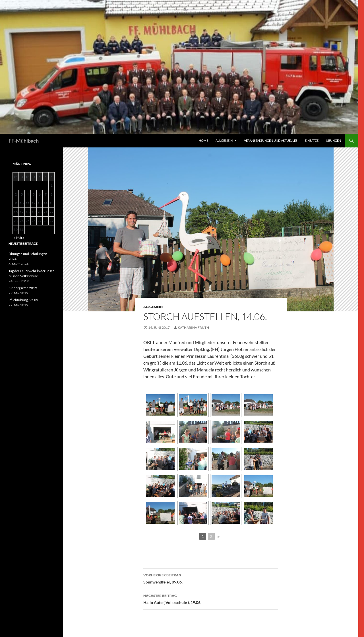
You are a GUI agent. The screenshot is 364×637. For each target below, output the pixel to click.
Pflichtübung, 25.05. (24, 300)
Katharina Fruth (193, 327)
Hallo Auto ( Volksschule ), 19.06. (211, 599)
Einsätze (312, 140)
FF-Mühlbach (24, 141)
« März (19, 238)
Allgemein (224, 140)
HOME (203, 140)
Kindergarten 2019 (23, 288)
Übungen (333, 140)
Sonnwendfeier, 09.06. (211, 578)
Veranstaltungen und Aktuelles (271, 140)
